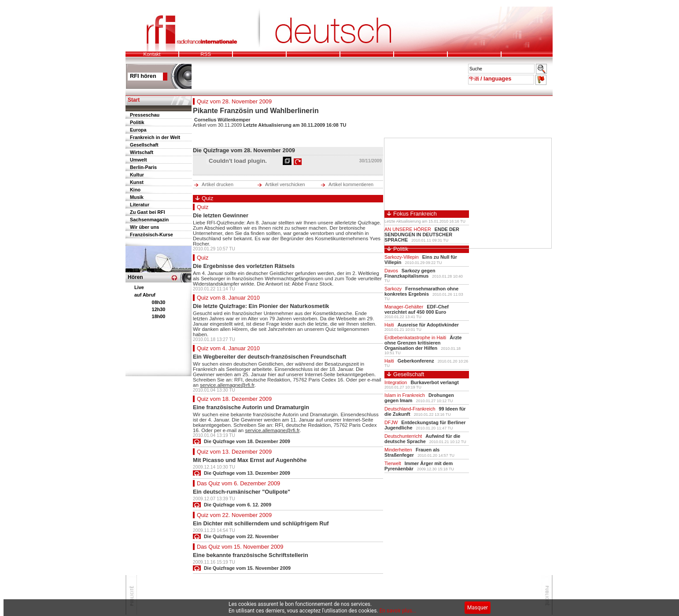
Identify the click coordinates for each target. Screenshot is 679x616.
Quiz (203, 207)
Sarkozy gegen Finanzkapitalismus (410, 273)
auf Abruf (145, 295)
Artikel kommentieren (351, 184)
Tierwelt (393, 463)
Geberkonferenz (416, 361)
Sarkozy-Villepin (402, 257)
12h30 (159, 309)
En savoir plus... (398, 611)
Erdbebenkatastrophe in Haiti (415, 337)
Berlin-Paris (143, 167)
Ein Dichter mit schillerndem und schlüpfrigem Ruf (261, 523)
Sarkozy (393, 289)
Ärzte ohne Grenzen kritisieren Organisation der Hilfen (423, 343)
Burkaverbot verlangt (434, 382)
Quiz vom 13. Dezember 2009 (234, 452)
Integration (396, 382)
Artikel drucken (218, 184)
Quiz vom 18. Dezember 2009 (234, 399)
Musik (137, 197)
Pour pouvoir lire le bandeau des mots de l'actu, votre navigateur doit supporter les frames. (325, 72)
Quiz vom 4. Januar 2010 (228, 348)
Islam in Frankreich (405, 395)
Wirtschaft (142, 152)
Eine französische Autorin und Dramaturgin (251, 407)
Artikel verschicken (285, 184)
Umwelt (138, 160)
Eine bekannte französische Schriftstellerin (251, 555)
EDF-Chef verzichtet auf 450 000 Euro (417, 309)
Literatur (140, 205)
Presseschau (145, 115)
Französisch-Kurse (151, 235)
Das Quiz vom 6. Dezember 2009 (238, 483)
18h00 (159, 316)
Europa (138, 130)
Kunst (137, 182)
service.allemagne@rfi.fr (227, 385)
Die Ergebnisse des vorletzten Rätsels (244, 266)
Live (139, 287)
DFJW (391, 422)
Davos (391, 271)
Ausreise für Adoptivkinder (428, 325)
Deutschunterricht (403, 436)
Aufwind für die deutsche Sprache (422, 439)
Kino (135, 190)
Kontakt (152, 54)
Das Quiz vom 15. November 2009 (240, 547)
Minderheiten (398, 450)
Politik (137, 122)
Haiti (389, 325)
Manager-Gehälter (404, 307)
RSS (206, 54)
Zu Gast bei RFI (148, 212)
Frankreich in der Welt (155, 137)
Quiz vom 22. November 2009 (234, 515)
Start (134, 100)
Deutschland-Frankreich (410, 409)
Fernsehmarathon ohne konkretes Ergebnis (421, 291)
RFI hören (143, 76)
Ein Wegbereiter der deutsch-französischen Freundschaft (269, 357)
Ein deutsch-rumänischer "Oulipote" (242, 492)
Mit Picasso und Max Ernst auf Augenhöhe (250, 460)
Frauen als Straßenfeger (412, 452)
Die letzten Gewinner (221, 215)
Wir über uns (144, 227)
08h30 (159, 302)
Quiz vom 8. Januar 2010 (228, 298)
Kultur (137, 175)
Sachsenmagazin (149, 220)
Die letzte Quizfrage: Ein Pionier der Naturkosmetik (261, 306)
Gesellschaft (144, 145)
